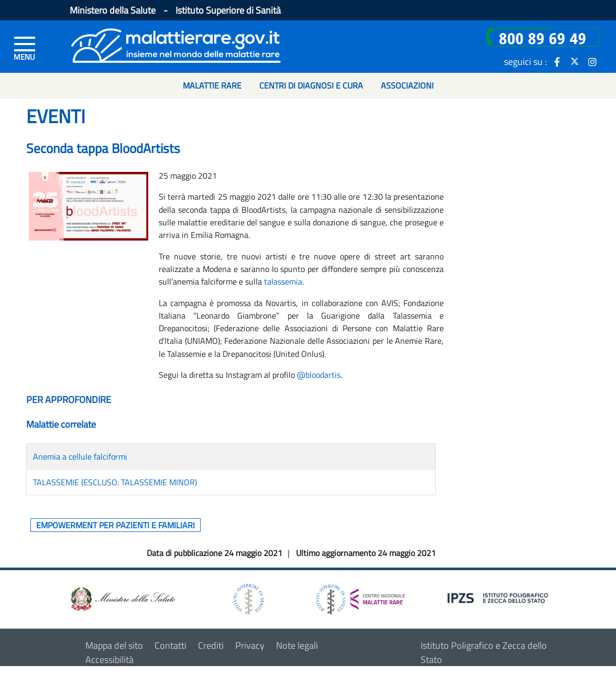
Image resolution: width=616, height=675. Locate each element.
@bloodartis (319, 375)
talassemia (283, 281)
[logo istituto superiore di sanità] (248, 598)
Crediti (211, 645)
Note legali (297, 645)
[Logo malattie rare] (176, 44)
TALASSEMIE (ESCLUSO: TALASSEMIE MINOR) (115, 482)
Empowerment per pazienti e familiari (115, 525)
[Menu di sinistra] (25, 48)
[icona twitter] (575, 61)
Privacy (250, 645)
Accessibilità (109, 660)
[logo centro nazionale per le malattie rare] (360, 597)
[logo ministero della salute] (122, 598)
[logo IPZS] (499, 597)
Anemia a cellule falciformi (80, 456)
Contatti (170, 645)
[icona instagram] (592, 61)
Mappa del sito (114, 645)
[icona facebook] (557, 61)
